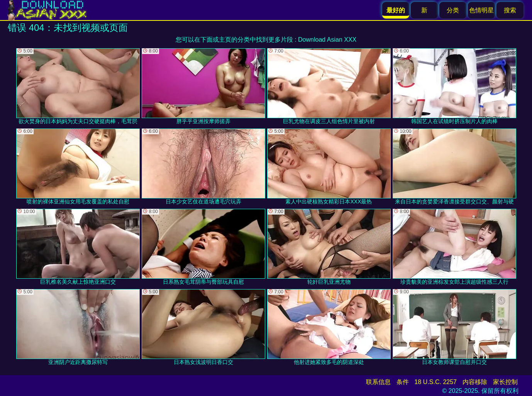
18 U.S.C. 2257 (436, 382)
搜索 (510, 10)
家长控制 (505, 382)
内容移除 (475, 382)
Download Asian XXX (327, 40)
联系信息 (378, 382)
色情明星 (481, 10)
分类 (453, 10)
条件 (403, 382)
